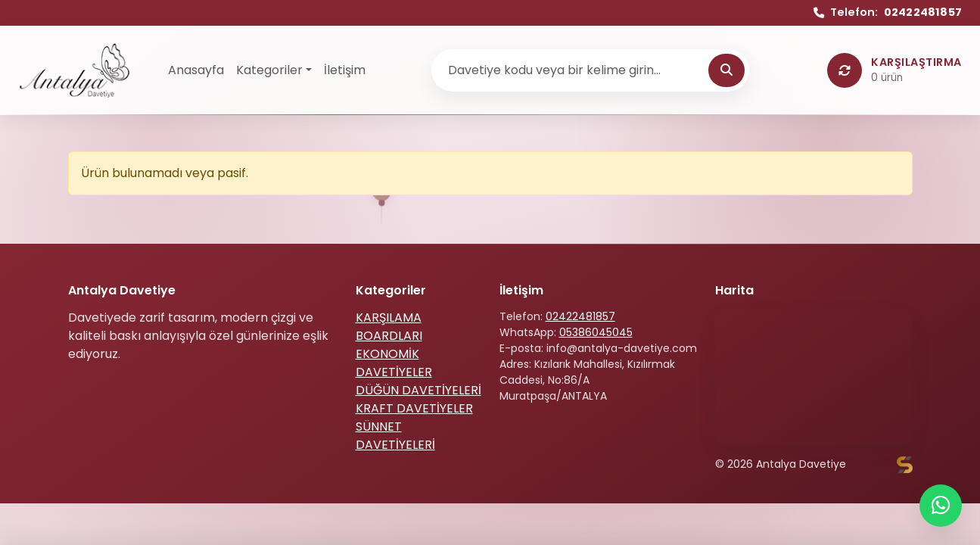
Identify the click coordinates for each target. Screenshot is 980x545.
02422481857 (580, 316)
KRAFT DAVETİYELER (414, 408)
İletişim (345, 70)
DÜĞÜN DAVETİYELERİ (418, 390)
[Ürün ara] (572, 70)
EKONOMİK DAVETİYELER (394, 363)
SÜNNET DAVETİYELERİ (395, 436)
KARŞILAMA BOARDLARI (389, 327)
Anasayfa (196, 70)
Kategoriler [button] (269, 70)
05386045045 (596, 332)
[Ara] (726, 70)
